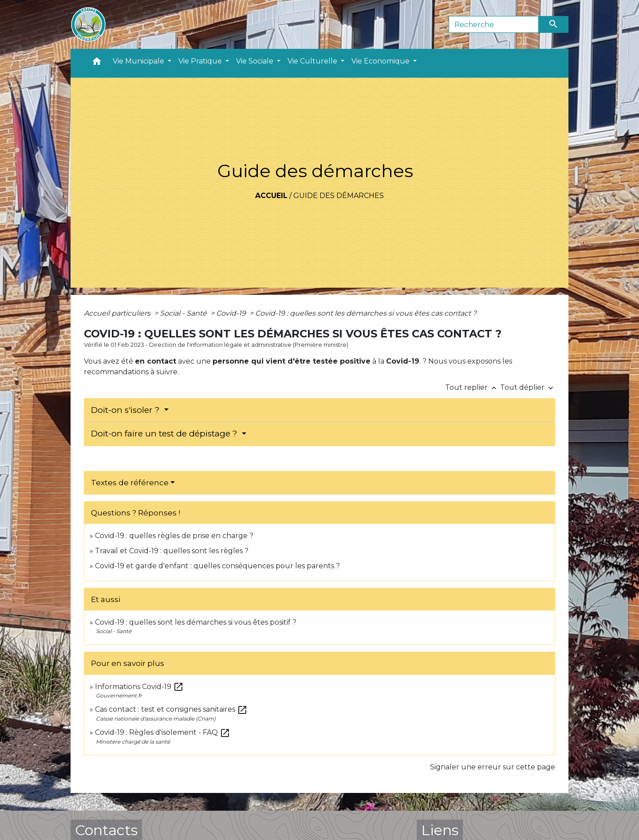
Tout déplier (528, 387)
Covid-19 (232, 313)
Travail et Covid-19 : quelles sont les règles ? (172, 551)
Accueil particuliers (118, 313)
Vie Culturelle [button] (313, 61)
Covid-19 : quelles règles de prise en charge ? (174, 536)
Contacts (106, 830)
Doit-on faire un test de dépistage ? (165, 434)
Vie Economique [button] (381, 61)
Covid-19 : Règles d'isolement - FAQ (163, 732)
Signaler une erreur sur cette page (493, 767)
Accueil (271, 196)
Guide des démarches (339, 196)
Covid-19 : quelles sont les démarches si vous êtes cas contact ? (366, 313)
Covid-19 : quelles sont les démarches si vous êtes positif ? (196, 622)
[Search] (494, 24)
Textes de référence (130, 483)
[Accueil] (88, 24)
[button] (97, 63)
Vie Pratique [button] (201, 61)
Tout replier (473, 387)
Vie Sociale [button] (256, 61)
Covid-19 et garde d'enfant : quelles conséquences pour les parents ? (218, 566)
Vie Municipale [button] (139, 61)
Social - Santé (184, 313)
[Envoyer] (554, 24)
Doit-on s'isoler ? (126, 410)
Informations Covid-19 (139, 687)
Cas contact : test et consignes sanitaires (171, 709)
